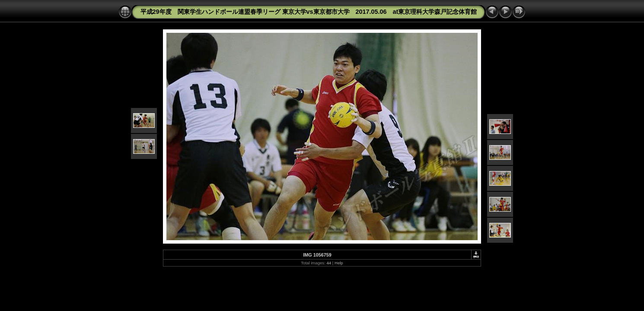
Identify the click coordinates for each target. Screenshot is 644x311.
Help (339, 263)
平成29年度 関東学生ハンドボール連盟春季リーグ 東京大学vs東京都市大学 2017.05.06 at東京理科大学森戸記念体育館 (309, 12)
